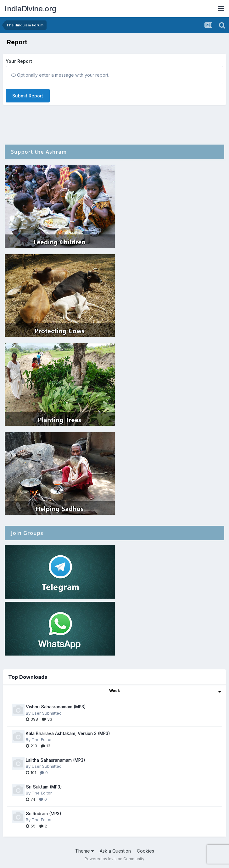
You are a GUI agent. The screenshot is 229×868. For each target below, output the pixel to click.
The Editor (42, 739)
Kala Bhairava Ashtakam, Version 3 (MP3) (68, 733)
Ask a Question (115, 851)
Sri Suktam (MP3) (44, 787)
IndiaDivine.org (31, 9)
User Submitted (47, 713)
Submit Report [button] (28, 96)
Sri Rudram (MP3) (44, 814)
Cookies (145, 851)
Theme (84, 851)
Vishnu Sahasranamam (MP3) (56, 707)
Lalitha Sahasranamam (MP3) (56, 760)
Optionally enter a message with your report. (60, 75)
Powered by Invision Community (114, 859)
